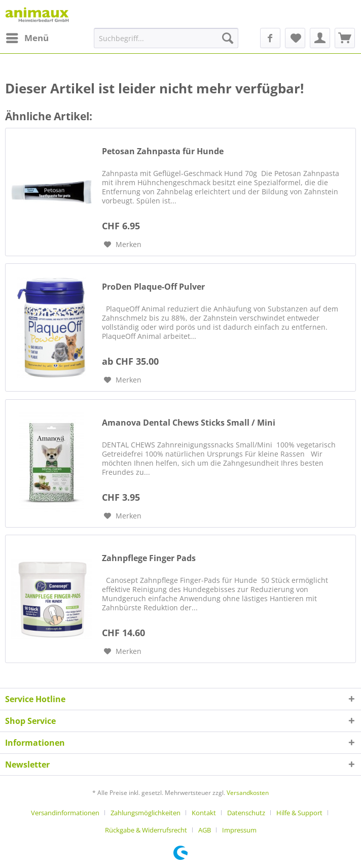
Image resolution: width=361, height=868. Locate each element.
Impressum (239, 830)
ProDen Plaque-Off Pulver (153, 287)
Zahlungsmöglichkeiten (146, 813)
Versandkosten (248, 793)
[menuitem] (27, 38)
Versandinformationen (65, 813)
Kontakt (204, 813)
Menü (27, 37)
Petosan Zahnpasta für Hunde (163, 151)
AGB (205, 830)
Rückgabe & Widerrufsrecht (146, 830)
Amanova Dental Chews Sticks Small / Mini (189, 423)
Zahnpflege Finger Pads (149, 558)
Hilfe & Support (299, 813)
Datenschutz (246, 813)
